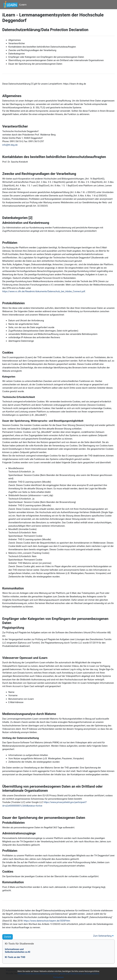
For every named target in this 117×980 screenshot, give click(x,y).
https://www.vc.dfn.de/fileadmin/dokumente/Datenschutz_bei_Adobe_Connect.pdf (44, 291)
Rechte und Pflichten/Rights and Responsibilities (80, 973)
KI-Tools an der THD (15, 957)
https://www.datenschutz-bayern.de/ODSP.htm (47, 921)
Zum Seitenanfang (103, 936)
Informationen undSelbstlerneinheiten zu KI (18, 951)
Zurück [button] (8, 937)
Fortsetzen (58, 977)
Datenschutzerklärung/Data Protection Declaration (38, 973)
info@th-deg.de (10, 145)
